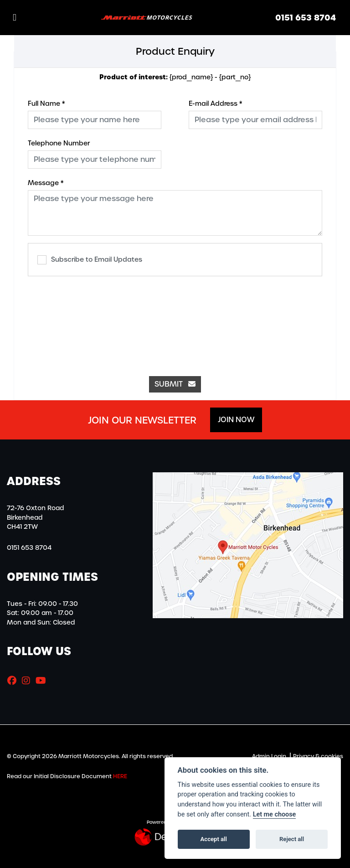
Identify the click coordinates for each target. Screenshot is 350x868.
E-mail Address (215, 103)
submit (175, 384)
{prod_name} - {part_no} (175, 77)
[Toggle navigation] (15, 18)
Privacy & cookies (318, 756)
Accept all (214, 839)
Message (46, 183)
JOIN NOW (236, 420)
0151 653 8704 (306, 18)
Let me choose (275, 814)
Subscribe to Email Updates (90, 260)
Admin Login (269, 756)
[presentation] (175, 321)
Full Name (46, 103)
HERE (120, 776)
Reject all (292, 839)
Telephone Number (59, 143)
